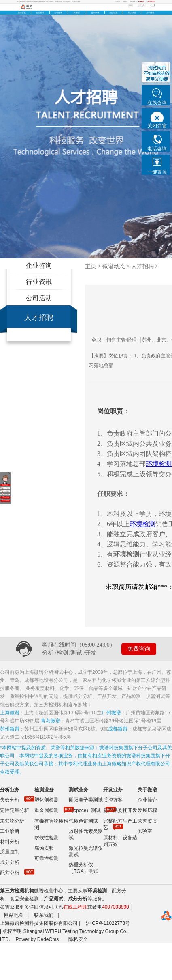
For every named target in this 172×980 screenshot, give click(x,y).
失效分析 (10, 800)
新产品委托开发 (120, 810)
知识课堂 (132, 13)
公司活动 (39, 298)
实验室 (77, 13)
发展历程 (147, 810)
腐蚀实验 (44, 848)
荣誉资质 (147, 821)
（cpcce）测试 (85, 810)
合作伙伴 (95, 13)
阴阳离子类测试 (86, 800)
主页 (91, 266)
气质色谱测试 (83, 821)
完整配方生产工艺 (120, 824)
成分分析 (10, 862)
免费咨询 (139, 649)
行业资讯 (39, 282)
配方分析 (10, 873)
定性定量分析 (15, 810)
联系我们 (44, 915)
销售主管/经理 (123, 340)
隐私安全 (78, 939)
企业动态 (113, 13)
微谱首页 (22, 13)
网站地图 (14, 915)
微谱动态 (114, 266)
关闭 (9, 473)
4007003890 (116, 907)
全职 (98, 340)
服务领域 (40, 13)
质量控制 (10, 852)
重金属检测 (47, 810)
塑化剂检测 (47, 800)
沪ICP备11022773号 (108, 923)
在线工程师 (75, 907)
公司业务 (58, 13)
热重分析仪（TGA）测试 (84, 868)
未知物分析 (12, 821)
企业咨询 (39, 265)
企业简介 (147, 800)
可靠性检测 (47, 858)
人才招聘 (39, 318)
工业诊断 (10, 831)
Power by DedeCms (37, 939)
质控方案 (113, 800)
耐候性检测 (47, 838)
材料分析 (10, 842)
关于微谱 (150, 13)
